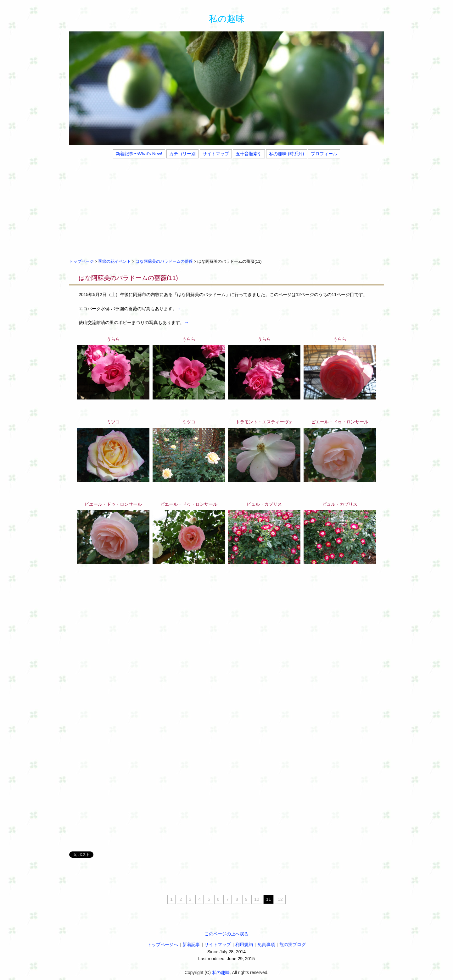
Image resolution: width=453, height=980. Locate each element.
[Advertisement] (226, 208)
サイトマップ (216, 154)
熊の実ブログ (293, 944)
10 (257, 899)
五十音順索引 (249, 154)
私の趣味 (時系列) (286, 154)
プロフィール (324, 154)
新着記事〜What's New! (139, 154)
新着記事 (191, 944)
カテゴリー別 (182, 154)
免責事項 (266, 944)
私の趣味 (227, 19)
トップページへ (163, 944)
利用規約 (244, 944)
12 (280, 899)
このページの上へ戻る (226, 934)
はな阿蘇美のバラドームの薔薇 (164, 262)
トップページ (81, 262)
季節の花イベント (115, 262)
